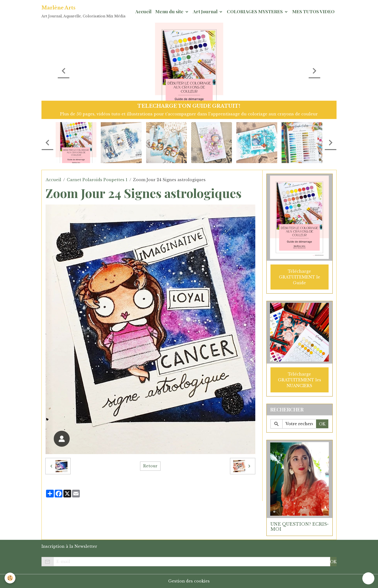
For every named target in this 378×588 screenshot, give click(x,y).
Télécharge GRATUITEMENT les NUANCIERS (300, 380)
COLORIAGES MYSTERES (255, 11)
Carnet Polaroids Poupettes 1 (97, 180)
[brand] (83, 11)
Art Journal (206, 11)
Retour (150, 466)
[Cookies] (10, 578)
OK (322, 424)
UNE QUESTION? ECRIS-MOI (300, 526)
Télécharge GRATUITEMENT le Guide (300, 277)
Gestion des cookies (189, 581)
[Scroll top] (368, 578)
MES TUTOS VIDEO (313, 11)
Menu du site (170, 11)
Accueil (143, 11)
